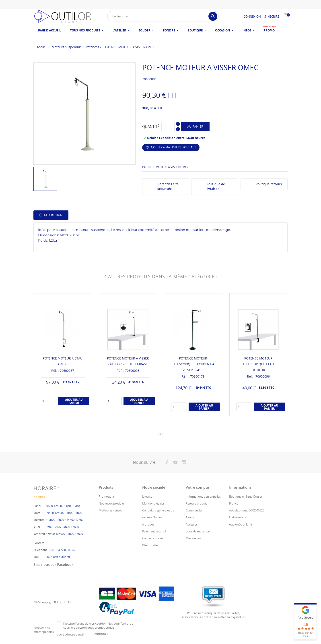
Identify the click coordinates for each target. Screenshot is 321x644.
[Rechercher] (163, 16)
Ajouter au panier (74, 401)
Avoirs (190, 517)
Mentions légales (153, 503)
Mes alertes (193, 538)
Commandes (194, 510)
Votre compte (197, 487)
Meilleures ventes (110, 510)
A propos (148, 524)
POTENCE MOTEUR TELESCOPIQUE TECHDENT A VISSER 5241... (193, 364)
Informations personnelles (203, 497)
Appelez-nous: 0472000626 (247, 510)
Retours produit (196, 503)
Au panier (195, 126)
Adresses (192, 524)
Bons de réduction (198, 531)
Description (53, 215)
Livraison (148, 497)
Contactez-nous (153, 538)
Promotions (107, 497)
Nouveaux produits (112, 503)
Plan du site (150, 545)
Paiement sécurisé (154, 531)
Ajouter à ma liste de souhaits (171, 147)
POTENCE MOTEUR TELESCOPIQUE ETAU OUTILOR (258, 364)
